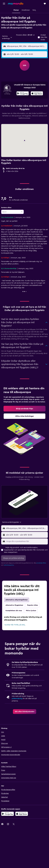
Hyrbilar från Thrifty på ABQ (15, 625)
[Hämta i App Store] (37, 94)
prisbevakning (17, 699)
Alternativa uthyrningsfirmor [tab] (17, 600)
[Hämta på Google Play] (23, 94)
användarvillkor (41, 563)
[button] (4, 4)
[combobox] (7, 37)
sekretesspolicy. (9, 565)
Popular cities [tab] (32, 605)
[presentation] (37, 93)
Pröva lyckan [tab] (31, 611)
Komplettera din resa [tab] (14, 611)
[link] (24, 409)
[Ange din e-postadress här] (26, 541)
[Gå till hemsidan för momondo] (16, 4)
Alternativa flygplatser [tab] (14, 605)
